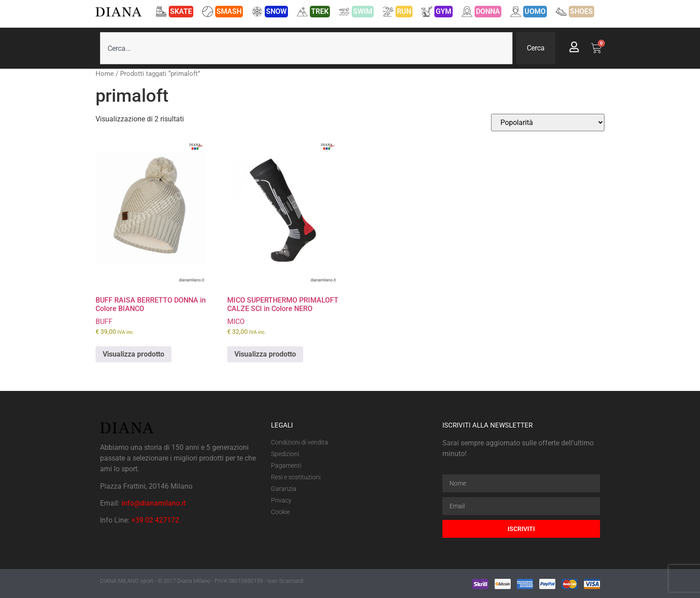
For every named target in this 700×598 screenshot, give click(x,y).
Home (105, 74)
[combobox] (306, 48)
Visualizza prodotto (133, 354)
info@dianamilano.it (154, 503)
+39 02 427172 (155, 520)
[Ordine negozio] (548, 123)
